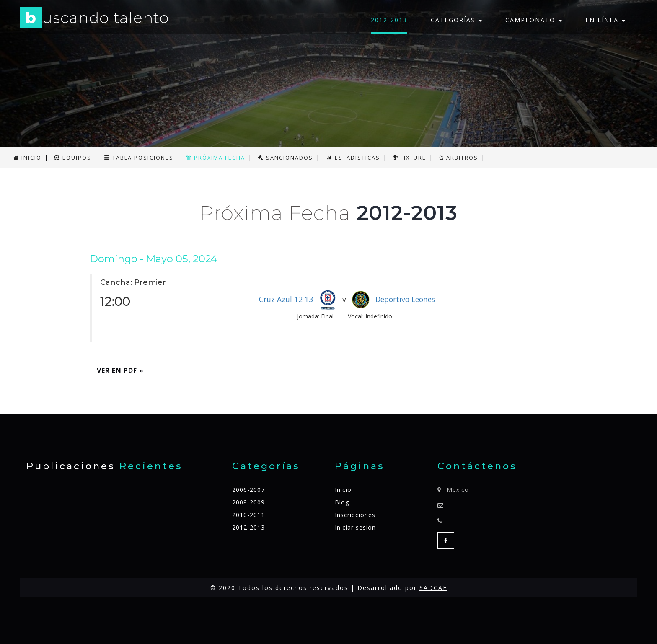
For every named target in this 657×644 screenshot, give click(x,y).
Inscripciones (355, 515)
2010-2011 (248, 515)
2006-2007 (248, 490)
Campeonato (534, 20)
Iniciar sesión (355, 527)
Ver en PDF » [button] (120, 370)
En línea (605, 20)
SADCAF (433, 588)
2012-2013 (389, 20)
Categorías (456, 20)
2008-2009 (248, 502)
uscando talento (95, 19)
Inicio (343, 490)
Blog (342, 502)
